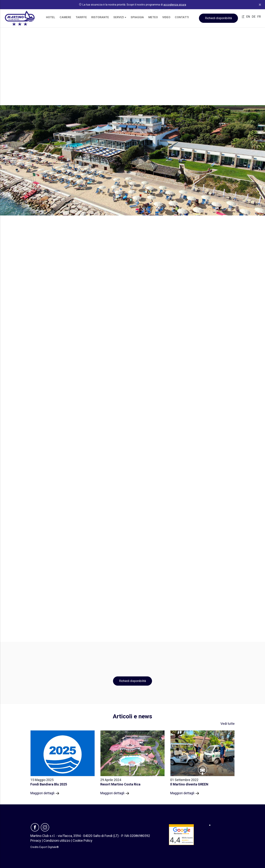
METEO (153, 17)
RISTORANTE (100, 17)
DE (254, 17)
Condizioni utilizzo (57, 841)
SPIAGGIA (137, 17)
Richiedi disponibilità (218, 18)
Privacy (36, 841)
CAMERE (65, 17)
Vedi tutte (228, 724)
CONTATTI (182, 17)
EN (248, 17)
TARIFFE (81, 17)
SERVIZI (120, 17)
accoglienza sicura (175, 5)
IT (243, 17)
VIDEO (166, 17)
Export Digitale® (49, 847)
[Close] (260, 5)
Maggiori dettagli (45, 793)
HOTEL (51, 17)
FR (259, 17)
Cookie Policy (83, 841)
